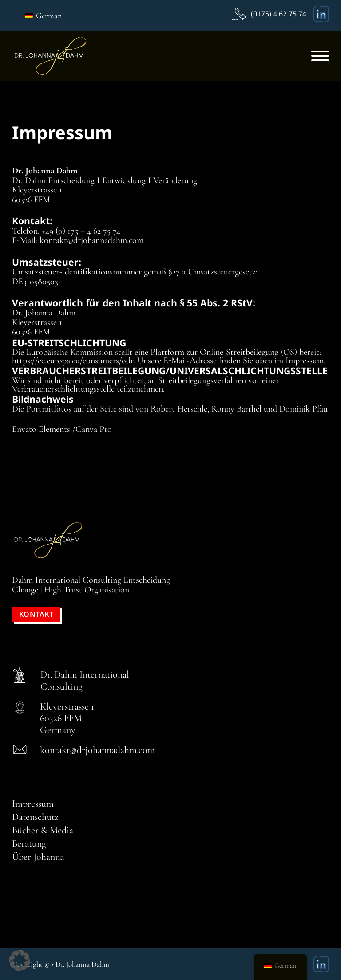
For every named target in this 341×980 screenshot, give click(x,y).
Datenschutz (35, 817)
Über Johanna (38, 857)
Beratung (29, 843)
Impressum (33, 804)
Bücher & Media (43, 830)
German (43, 16)
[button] (20, 960)
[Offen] (320, 56)
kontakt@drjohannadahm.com (97, 750)
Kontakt (36, 614)
